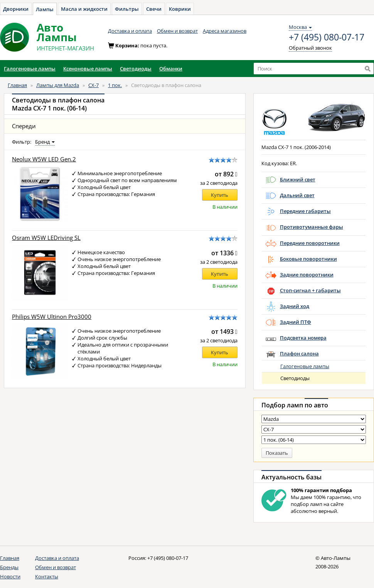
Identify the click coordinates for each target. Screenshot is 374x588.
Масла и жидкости (84, 9)
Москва (300, 27)
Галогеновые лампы (305, 366)
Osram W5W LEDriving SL (46, 238)
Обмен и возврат (177, 31)
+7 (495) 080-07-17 (327, 37)
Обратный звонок (310, 48)
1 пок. (115, 85)
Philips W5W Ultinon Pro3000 (52, 317)
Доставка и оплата (130, 31)
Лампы (45, 9)
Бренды (9, 567)
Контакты (47, 576)
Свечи (154, 9)
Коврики (180, 9)
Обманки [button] (171, 69)
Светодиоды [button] (136, 69)
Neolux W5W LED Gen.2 (44, 159)
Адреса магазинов (225, 31)
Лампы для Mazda (58, 85)
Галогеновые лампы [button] (30, 69)
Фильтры (127, 9)
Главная (17, 85)
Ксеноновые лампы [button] (88, 69)
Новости (10, 576)
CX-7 (93, 85)
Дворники (16, 9)
